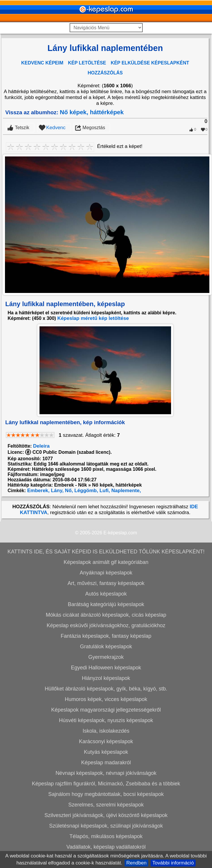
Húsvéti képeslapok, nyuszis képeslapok (106, 805)
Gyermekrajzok (106, 741)
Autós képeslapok (106, 678)
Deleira (41, 530)
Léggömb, (86, 575)
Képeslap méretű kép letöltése (93, 403)
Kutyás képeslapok (106, 836)
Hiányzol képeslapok (106, 763)
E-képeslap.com (120, 617)
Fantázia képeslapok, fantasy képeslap (106, 720)
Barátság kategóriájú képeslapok (106, 689)
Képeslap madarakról (106, 847)
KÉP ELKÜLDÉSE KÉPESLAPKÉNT (150, 63)
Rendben (136, 863)
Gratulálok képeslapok (106, 731)
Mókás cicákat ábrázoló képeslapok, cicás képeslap (106, 699)
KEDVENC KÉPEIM (42, 63)
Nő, (68, 575)
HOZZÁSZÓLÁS (105, 73)
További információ (173, 863)
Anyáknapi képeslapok (106, 657)
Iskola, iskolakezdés (106, 815)
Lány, (57, 575)
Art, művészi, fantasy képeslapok (106, 668)
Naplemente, (125, 575)
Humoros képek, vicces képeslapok (106, 784)
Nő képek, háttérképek (92, 196)
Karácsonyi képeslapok (106, 826)
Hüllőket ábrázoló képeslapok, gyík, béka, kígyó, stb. (106, 773)
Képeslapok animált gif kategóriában (106, 647)
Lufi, (104, 575)
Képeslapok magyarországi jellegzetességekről (106, 794)
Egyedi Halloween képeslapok (106, 752)
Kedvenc (56, 212)
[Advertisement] (105, 150)
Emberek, (38, 575)
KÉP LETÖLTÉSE (87, 63)
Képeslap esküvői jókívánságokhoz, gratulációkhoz (106, 710)
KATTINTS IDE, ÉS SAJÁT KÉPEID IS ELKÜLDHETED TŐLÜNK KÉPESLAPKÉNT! (106, 636)
